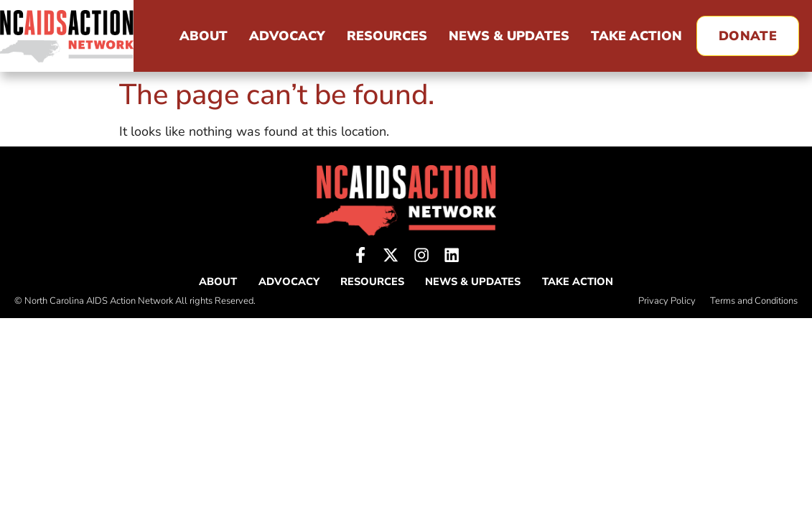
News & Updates (509, 36)
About (204, 36)
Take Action (636, 36)
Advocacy (287, 36)
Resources (387, 36)
